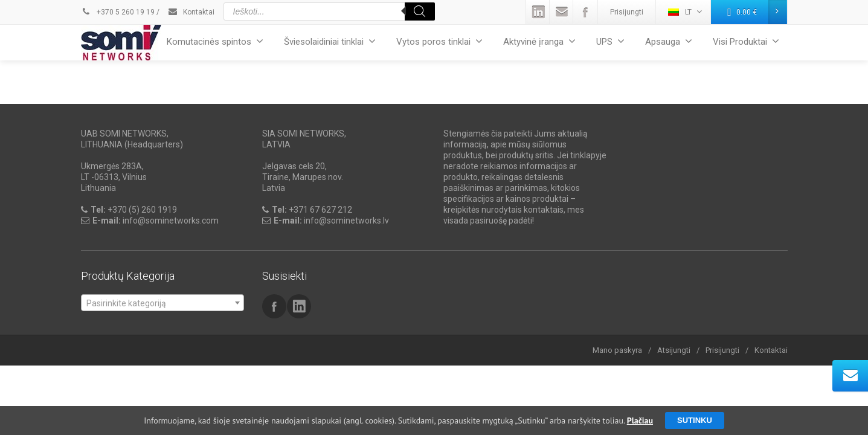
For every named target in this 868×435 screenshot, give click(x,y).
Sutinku (695, 420)
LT (685, 12)
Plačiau (640, 420)
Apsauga (669, 41)
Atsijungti (674, 350)
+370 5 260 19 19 (118, 12)
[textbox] (162, 303)
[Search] (420, 11)
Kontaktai (191, 12)
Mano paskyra (617, 350)
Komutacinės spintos (215, 41)
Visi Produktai (746, 41)
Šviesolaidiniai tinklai (330, 41)
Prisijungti (627, 12)
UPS (610, 41)
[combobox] (162, 303)
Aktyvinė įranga (539, 41)
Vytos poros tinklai (439, 41)
